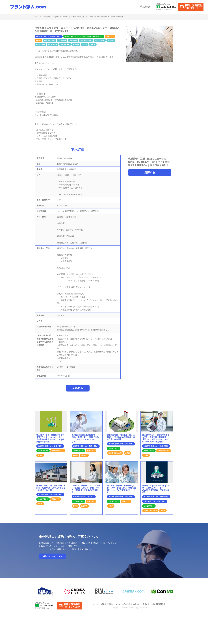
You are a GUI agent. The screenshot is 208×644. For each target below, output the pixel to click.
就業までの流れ (107, 606)
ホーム (96, 606)
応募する (150, 172)
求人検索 (146, 7)
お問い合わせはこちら (52, 558)
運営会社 (146, 606)
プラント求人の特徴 (123, 606)
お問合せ (136, 606)
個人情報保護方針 (159, 606)
